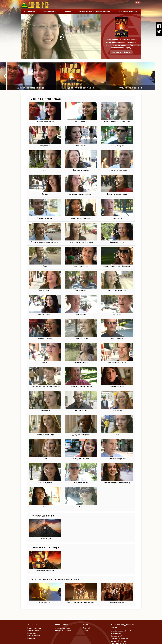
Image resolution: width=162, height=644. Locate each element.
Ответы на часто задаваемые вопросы (95, 12)
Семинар (67, 12)
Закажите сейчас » (121, 52)
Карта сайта (32, 638)
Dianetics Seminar (34, 636)
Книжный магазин (49, 12)
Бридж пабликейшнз (119, 641)
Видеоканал (32, 633)
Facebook (87, 628)
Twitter (86, 631)
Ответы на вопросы (63, 628)
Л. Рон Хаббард (117, 633)
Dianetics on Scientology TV (121, 631)
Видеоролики (30, 12)
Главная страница (34, 628)
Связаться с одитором (128, 12)
